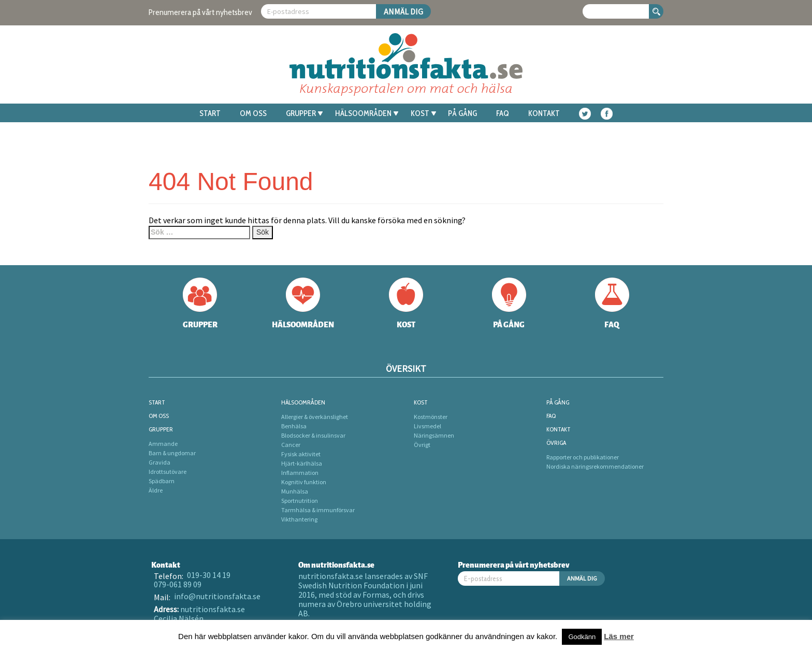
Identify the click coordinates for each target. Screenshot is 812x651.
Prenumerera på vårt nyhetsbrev (200, 12)
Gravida (160, 462)
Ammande (163, 444)
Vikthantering (299, 519)
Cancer (291, 445)
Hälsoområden (367, 113)
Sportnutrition (300, 501)
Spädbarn (162, 481)
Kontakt (544, 113)
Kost (423, 113)
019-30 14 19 (209, 575)
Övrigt (422, 445)
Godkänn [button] (582, 637)
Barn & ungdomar (172, 453)
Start (210, 113)
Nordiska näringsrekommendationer (595, 466)
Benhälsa (294, 426)
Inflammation (300, 473)
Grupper (304, 113)
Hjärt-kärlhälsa (302, 463)
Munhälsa (295, 491)
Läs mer (619, 636)
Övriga (556, 443)
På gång (462, 113)
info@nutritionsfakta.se (217, 596)
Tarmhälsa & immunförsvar (318, 510)
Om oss (253, 113)
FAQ (503, 113)
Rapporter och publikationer (583, 457)
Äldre (156, 490)
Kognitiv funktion (304, 482)
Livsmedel (427, 426)
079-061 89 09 (178, 584)
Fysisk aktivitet (301, 454)
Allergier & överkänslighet (315, 417)
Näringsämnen (434, 435)
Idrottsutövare (168, 472)
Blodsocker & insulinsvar (313, 435)
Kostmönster (431, 417)
